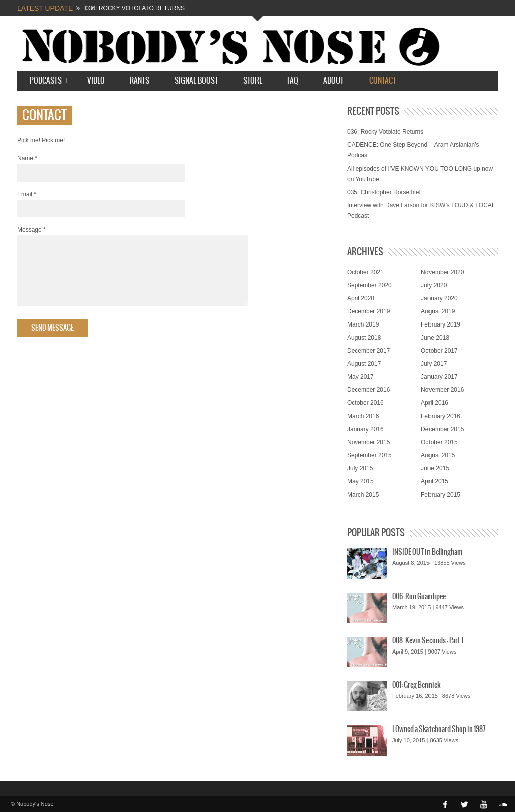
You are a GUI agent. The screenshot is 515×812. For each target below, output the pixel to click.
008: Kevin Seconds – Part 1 (428, 641)
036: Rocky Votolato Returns (135, 8)
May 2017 (360, 377)
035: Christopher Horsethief (384, 192)
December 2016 (368, 390)
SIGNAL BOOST (196, 81)
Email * (27, 194)
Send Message (53, 340)
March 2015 (363, 495)
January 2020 (439, 298)
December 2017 (368, 351)
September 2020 (369, 285)
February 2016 (441, 416)
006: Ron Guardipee (419, 597)
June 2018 (435, 338)
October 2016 (365, 403)
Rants (140, 81)
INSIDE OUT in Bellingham (427, 552)
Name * (27, 158)
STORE (253, 81)
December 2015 (442, 429)
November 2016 (442, 390)
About (334, 81)
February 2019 (441, 324)
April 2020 (361, 298)
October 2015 (439, 442)
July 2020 (434, 285)
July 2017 (434, 364)
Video (96, 81)
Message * (31, 230)
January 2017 (439, 377)
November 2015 (368, 442)
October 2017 (439, 351)
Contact (383, 81)
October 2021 (365, 272)
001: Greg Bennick (416, 685)
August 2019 (438, 311)
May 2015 (360, 481)
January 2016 (365, 429)
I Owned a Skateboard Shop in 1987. (440, 729)
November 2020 (442, 272)
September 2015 (369, 455)
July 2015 (360, 468)
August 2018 (364, 338)
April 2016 (435, 403)
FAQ (293, 81)
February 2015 (441, 495)
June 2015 (435, 468)
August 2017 (364, 364)
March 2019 (363, 324)
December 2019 (368, 311)
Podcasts (46, 81)
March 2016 (363, 416)
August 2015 (438, 455)
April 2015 (435, 481)
